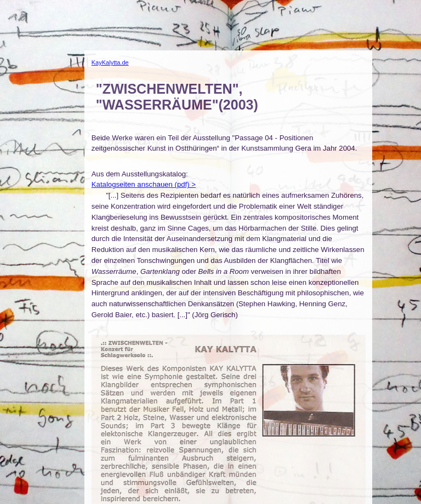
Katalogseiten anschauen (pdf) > (144, 184)
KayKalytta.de (110, 62)
